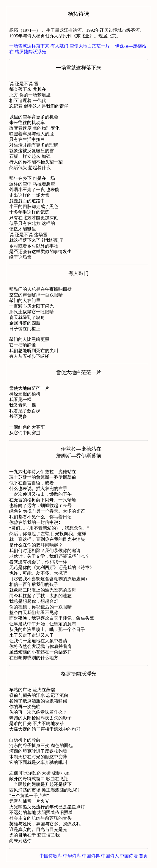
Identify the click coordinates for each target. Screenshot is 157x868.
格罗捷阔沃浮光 (30, 52)
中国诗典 (91, 856)
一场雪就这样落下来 (29, 46)
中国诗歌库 (51, 856)
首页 (143, 856)
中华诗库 (72, 856)
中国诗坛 (129, 856)
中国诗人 (110, 856)
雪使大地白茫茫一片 (90, 46)
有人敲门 (59, 46)
